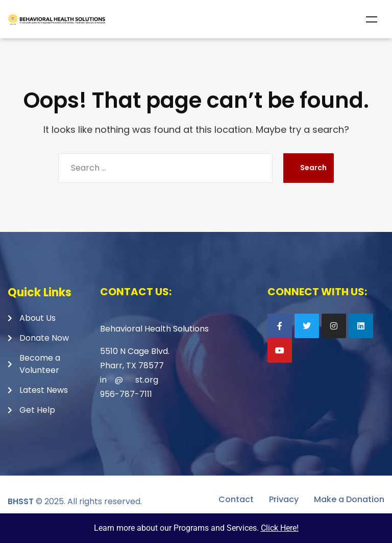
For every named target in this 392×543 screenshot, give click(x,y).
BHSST (21, 501)
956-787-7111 (126, 394)
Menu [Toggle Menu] (372, 19)
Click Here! (280, 528)
